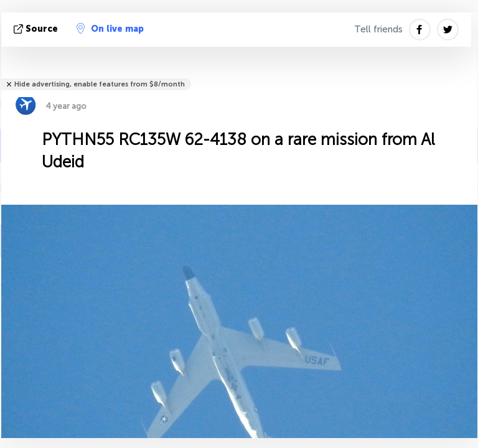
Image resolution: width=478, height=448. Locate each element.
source (37, 29)
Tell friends (378, 29)
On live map (110, 29)
